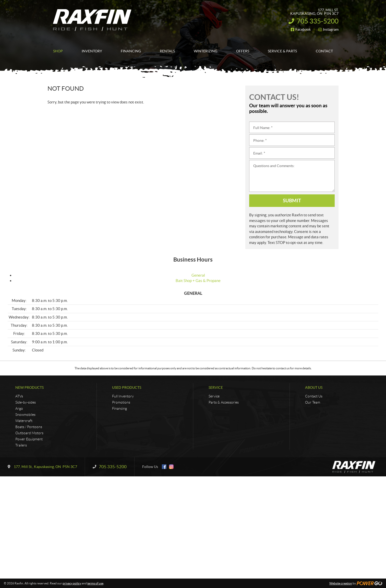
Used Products (127, 387)
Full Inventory (123, 396)
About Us (314, 387)
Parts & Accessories (224, 402)
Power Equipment (29, 439)
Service (216, 387)
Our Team (313, 402)
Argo (19, 408)
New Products (29, 387)
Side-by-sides (26, 402)
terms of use (95, 583)
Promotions (121, 402)
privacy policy (72, 583)
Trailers (21, 445)
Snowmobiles (25, 415)
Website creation (341, 583)
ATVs (19, 396)
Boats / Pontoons (29, 427)
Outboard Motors (29, 433)
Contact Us (314, 396)
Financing (119, 408)
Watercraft (24, 421)
